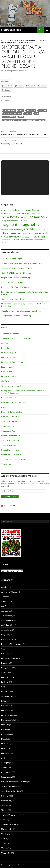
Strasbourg (6, 801)
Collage (4, 654)
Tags (31, 42)
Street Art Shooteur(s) (11, 440)
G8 (3, 687)
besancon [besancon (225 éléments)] (25, 217)
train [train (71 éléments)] (18, 240)
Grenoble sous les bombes (12, 386)
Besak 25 (5, 348)
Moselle (5, 739)
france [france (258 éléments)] (39, 225)
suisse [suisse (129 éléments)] (30, 237)
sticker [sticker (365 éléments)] (5, 237)
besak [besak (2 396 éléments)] (15, 217)
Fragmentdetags (19, 71)
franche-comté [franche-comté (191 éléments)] (8, 230)
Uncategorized (7, 829)
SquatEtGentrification (11, 791)
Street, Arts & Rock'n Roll (12, 455)
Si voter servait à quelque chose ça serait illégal (24, 120)
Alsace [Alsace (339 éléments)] (5, 213)
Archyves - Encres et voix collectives (17, 338)
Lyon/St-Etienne (8, 715)
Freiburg (5, 682)
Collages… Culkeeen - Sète (13, 299)
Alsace (4, 597)
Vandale (5, 834)
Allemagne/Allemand (10, 592)
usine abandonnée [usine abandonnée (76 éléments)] (26, 240)
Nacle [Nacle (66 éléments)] (46, 230)
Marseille (5, 725)
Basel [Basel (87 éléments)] (33, 213)
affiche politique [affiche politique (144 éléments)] (25, 210)
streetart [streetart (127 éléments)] (23, 237)
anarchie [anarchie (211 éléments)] (13, 213)
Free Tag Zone (7, 367)
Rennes (5, 767)
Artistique (7, 40)
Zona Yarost (6, 464)
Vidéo (4, 843)
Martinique (6, 729)
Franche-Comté (8, 677)
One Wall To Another (10, 417)
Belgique (5, 635)
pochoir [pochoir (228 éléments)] (25, 233)
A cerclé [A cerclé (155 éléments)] (8, 210)
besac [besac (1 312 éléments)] (6, 217)
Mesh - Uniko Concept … (12, 412)
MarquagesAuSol (8, 720)
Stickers (5, 796)
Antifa (4, 606)
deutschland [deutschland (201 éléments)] (13, 221)
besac (21, 111)
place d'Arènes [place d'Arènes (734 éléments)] (11, 233)
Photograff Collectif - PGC (12, 421)
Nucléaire (5, 753)
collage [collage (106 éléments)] (4, 221)
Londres (5, 706)
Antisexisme (7, 616)
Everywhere (6, 668)
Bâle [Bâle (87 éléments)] (47, 218)
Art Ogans (6, 343)
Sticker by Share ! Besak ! (25, 142)
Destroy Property (9, 357)
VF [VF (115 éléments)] (47, 239)
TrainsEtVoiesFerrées (10, 815)
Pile (37, 114)
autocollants (7, 630)
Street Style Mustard (10, 450)
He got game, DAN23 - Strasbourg (16, 278)
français (6, 42)
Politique (23, 42)
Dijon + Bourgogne (9, 658)
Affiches (5, 587)
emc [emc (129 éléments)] (25, 221)
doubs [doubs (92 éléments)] (21, 221)
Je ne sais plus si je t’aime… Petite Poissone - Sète (22, 263)
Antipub (5, 611)
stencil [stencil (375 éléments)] (44, 233)
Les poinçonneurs (9, 398)
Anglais (4, 601)
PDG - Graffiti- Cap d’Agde (12, 282)
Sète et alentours (9, 786)
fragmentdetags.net (12, 114)
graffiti (28, 114)
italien (4, 701)
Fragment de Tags (11, 30)
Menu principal (47, 30)
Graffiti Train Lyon (9, 376)
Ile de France (7, 696)
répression (6, 772)
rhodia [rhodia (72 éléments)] (31, 234)
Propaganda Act (8, 431)
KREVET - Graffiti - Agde (12, 259)
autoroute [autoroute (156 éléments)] (26, 213)
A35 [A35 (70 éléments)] (3, 210)
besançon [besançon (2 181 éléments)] (37, 217)
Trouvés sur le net (9, 824)
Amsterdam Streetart (10, 334)
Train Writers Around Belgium (14, 459)
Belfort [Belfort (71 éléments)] (38, 213)
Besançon (17, 40)
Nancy (4, 748)
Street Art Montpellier (11, 436)
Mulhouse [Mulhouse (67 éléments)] (40, 230)
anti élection (9, 111)
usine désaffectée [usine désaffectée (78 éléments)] (40, 240)
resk (21, 117)
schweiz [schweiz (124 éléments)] (37, 234)
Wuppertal (6, 853)
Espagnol (5, 663)
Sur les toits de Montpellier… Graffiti (16, 268)
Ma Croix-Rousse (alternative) (14, 402)
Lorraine (5, 710)
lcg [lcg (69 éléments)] (36, 230)
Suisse (4, 805)
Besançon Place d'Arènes (34, 40)
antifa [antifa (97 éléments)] (19, 213)
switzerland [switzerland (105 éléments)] (37, 237)
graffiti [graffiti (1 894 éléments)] (29, 229)
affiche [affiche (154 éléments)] (15, 210)
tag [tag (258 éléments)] (44, 237)
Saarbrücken (7, 777)
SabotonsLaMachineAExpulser (14, 782)
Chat (3, 649)
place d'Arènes (10, 117)
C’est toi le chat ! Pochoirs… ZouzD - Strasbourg (21, 311)
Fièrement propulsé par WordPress (14, 865)
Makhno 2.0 (6, 407)
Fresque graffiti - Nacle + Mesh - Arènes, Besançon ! (25, 132)
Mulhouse (5, 744)
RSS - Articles (9, 506)
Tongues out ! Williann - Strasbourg (16, 316)
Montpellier (6, 734)
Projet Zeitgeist (8, 426)
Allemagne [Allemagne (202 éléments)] (37, 210)
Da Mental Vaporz (9, 353)
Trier (3, 820)
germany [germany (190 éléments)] (19, 230)
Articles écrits (7, 620)
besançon (31, 111)
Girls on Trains (7, 372)
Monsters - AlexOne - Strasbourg (15, 287)
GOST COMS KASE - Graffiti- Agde (16, 273)
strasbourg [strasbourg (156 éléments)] (14, 237)
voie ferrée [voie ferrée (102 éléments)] (5, 242)
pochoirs (5, 758)
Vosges (4, 848)
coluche (42, 111)
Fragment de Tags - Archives (13, 362)
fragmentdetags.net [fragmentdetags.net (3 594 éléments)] (18, 224)
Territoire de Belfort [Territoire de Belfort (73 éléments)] (8, 240)
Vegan (4, 839)
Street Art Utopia (9, 445)
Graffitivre (6, 381)
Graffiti (14, 42)
